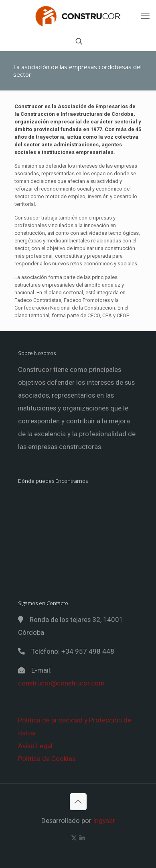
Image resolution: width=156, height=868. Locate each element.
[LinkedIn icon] (82, 838)
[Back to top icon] (78, 802)
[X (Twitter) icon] (74, 838)
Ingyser (104, 821)
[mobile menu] (145, 16)
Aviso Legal (35, 746)
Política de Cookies (47, 759)
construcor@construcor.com (61, 683)
